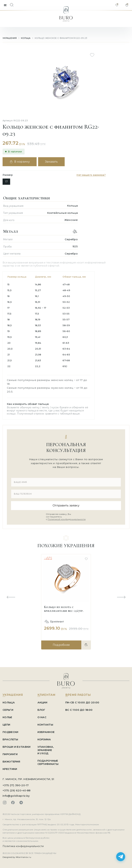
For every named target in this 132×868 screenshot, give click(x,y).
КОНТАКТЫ (45, 725)
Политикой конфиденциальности (67, 519)
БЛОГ (41, 710)
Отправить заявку (66, 505)
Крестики (10, 769)
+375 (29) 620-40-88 (17, 790)
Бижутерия (11, 762)
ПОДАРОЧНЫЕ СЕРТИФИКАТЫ (48, 762)
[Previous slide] (11, 598)
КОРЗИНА (44, 739)
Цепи (6, 725)
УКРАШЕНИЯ (10, 38)
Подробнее (61, 645)
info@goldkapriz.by (16, 796)
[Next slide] (121, 598)
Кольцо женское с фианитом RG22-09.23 (61, 38)
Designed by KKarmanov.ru (17, 857)
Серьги (8, 710)
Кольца (26, 38)
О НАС (42, 717)
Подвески (10, 732)
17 (6, 182)
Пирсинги (10, 754)
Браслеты (10, 739)
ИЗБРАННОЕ (46, 732)
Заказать (51, 162)
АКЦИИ (42, 702)
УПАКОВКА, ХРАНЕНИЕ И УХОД (46, 750)
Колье (7, 717)
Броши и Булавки (17, 747)
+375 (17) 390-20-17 (16, 785)
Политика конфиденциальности (23, 846)
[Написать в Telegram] (121, 857)
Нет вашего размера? (91, 175)
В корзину (20, 162)
